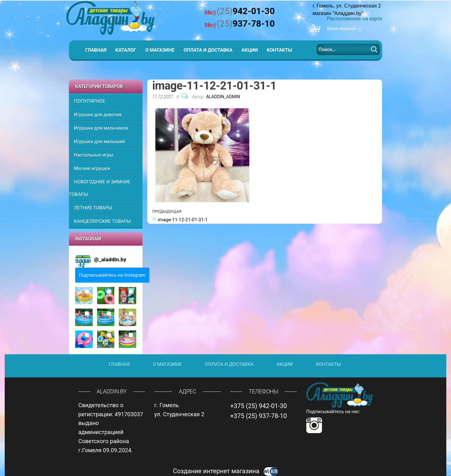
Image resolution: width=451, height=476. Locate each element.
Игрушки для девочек (98, 115)
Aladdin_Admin (223, 97)
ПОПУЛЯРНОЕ (90, 101)
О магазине (160, 50)
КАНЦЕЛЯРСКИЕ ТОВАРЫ (102, 221)
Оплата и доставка (208, 50)
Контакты (280, 50)
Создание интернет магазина (225, 471)
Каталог (126, 50)
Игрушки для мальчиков (101, 128)
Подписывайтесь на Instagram (112, 275)
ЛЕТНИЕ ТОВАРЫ (93, 208)
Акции (250, 50)
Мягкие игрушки (92, 168)
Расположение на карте (355, 19)
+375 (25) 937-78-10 (259, 416)
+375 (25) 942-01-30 (259, 406)
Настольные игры (94, 155)
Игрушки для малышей (99, 141)
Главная (96, 50)
